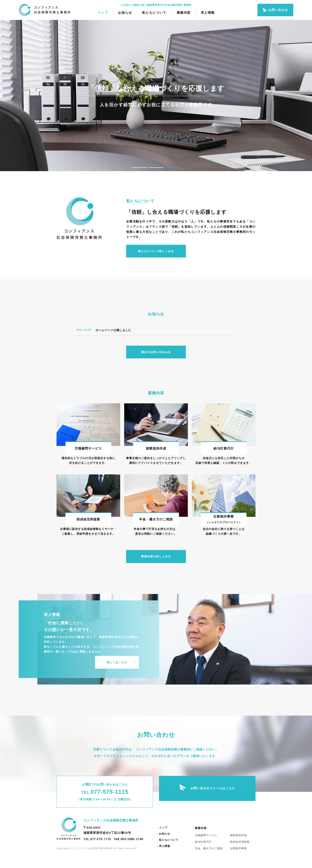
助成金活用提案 (240, 842)
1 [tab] (139, 168)
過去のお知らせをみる (156, 352)
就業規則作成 (238, 835)
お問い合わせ (275, 10)
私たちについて (154, 13)
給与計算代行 (203, 842)
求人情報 (208, 13)
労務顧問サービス (206, 835)
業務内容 (184, 13)
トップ (103, 13)
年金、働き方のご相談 (209, 848)
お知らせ (125, 13)
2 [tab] (156, 168)
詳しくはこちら (117, 662)
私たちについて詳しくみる (156, 251)
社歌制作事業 (238, 848)
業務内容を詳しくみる (156, 556)
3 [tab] (173, 168)
